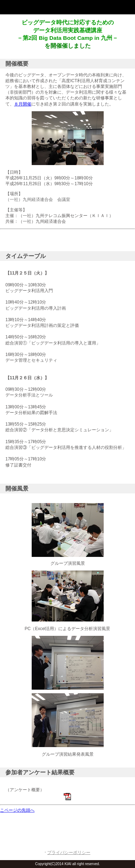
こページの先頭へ (17, 810)
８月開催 (23, 104)
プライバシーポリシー (69, 853)
